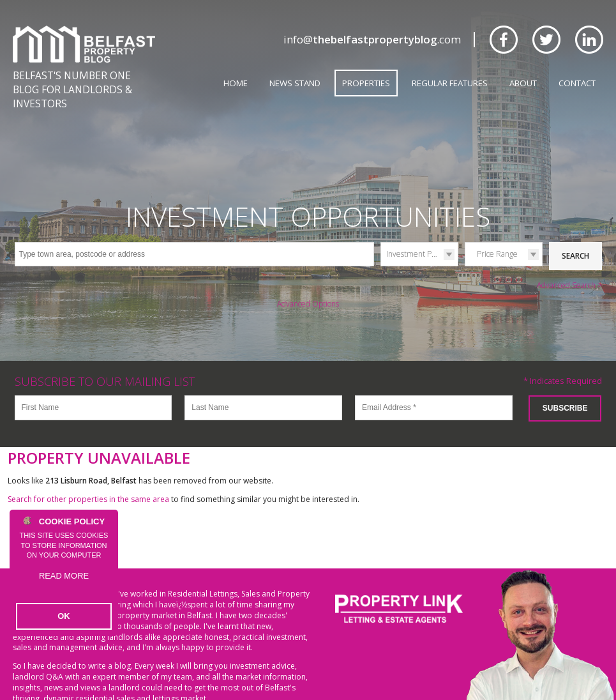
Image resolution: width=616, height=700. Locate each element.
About (523, 83)
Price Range (497, 232)
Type (381, 244)
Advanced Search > (569, 261)
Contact (577, 83)
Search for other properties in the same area (88, 474)
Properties (366, 83)
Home (236, 83)
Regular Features (450, 83)
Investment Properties (422, 232)
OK (64, 617)
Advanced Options (308, 279)
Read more (64, 586)
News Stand (295, 83)
